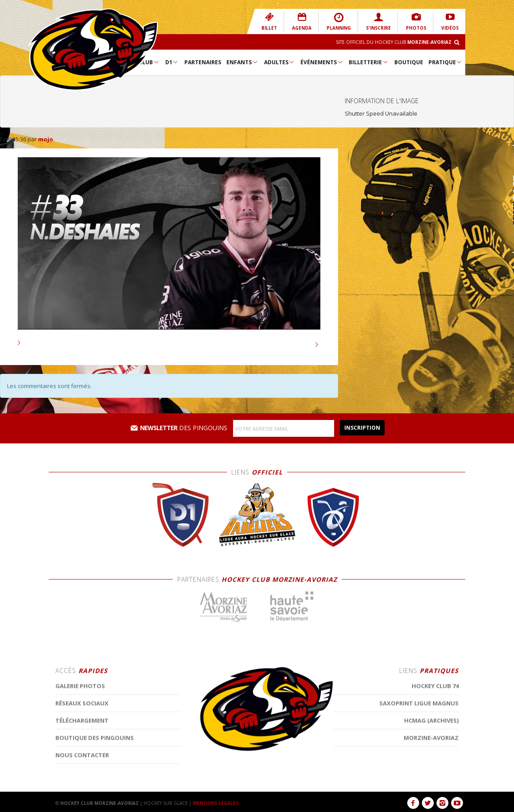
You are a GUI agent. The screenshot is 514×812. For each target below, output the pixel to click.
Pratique (446, 62)
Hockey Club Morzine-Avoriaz (93, 50)
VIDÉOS (450, 21)
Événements (322, 62)
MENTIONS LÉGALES (216, 803)
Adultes (280, 62)
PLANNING (339, 21)
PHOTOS (416, 21)
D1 (172, 62)
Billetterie (369, 62)
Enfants (242, 62)
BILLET (269, 21)
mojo (46, 139)
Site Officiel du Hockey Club (394, 42)
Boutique (409, 62)
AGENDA (302, 21)
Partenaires (203, 62)
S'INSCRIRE (378, 21)
